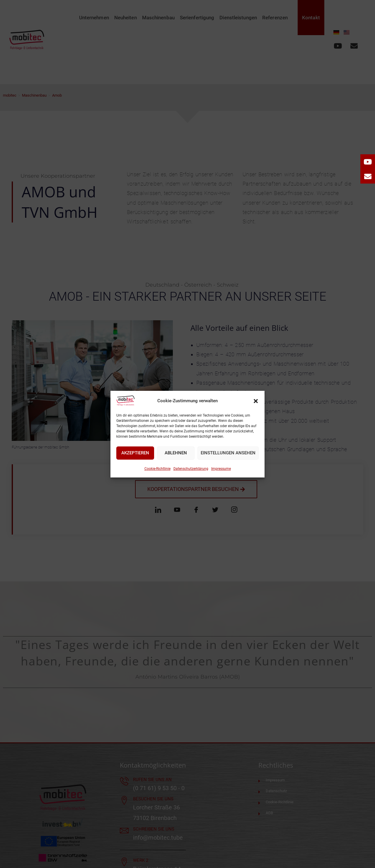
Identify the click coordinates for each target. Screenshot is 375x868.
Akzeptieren (135, 453)
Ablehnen (176, 453)
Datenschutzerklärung (191, 469)
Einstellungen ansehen (228, 453)
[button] (256, 401)
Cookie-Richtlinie (157, 469)
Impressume (221, 469)
